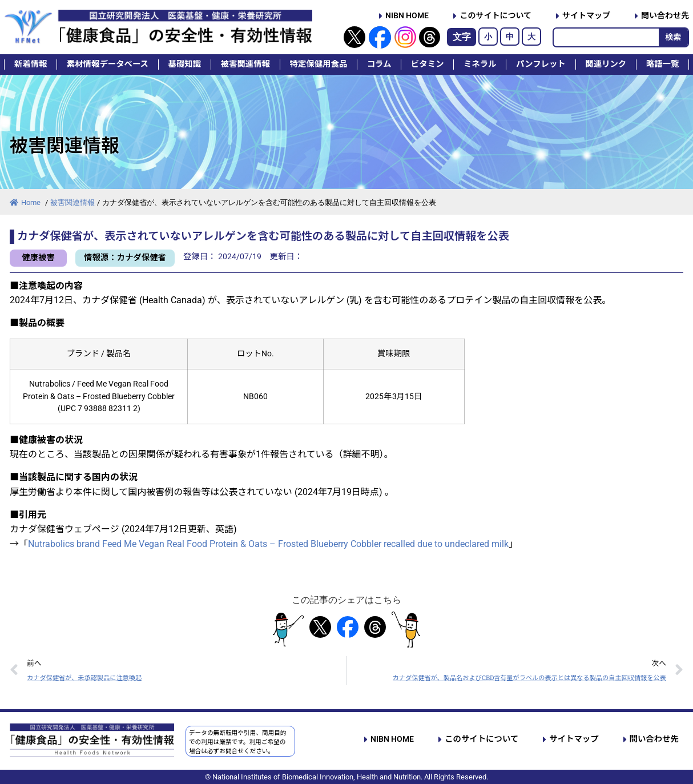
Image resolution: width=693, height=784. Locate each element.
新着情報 (31, 64)
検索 (673, 37)
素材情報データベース (108, 64)
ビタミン (428, 64)
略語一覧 (663, 64)
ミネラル (480, 64)
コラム (379, 64)
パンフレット (541, 64)
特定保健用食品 (318, 64)
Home (26, 202)
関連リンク (606, 64)
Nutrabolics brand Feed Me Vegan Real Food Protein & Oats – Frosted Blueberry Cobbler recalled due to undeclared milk (268, 544)
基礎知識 (185, 64)
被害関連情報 (245, 64)
